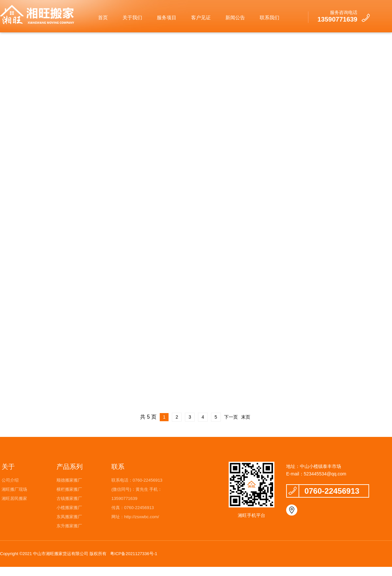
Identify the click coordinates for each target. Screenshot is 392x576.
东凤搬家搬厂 (69, 517)
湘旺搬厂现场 (14, 489)
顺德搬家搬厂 (69, 480)
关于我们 (132, 17)
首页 (103, 17)
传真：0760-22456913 (133, 508)
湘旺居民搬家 (14, 498)
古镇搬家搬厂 (69, 498)
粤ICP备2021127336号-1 (134, 554)
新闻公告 (235, 17)
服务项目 (167, 17)
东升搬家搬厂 (69, 526)
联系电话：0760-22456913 (137, 480)
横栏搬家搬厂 (69, 489)
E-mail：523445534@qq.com (316, 474)
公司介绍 (10, 480)
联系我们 (269, 17)
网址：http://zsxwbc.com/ (135, 517)
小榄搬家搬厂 (69, 508)
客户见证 (201, 17)
